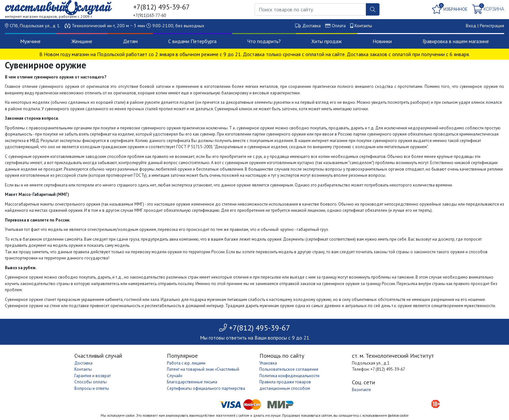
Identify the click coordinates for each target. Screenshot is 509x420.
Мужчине (30, 41)
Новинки (382, 41)
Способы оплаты (91, 382)
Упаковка (268, 363)
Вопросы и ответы (92, 388)
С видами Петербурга (192, 41)
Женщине (82, 41)
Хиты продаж (327, 41)
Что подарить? (264, 41)
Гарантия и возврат (93, 376)
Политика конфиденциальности (289, 376)
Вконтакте (361, 390)
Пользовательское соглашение (289, 369)
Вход (471, 26)
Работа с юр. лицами (186, 363)
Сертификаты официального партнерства (206, 388)
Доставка (311, 26)
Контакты (363, 26)
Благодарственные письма (192, 382)
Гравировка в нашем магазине (456, 41)
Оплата (339, 26)
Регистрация (492, 26)
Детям (130, 41)
